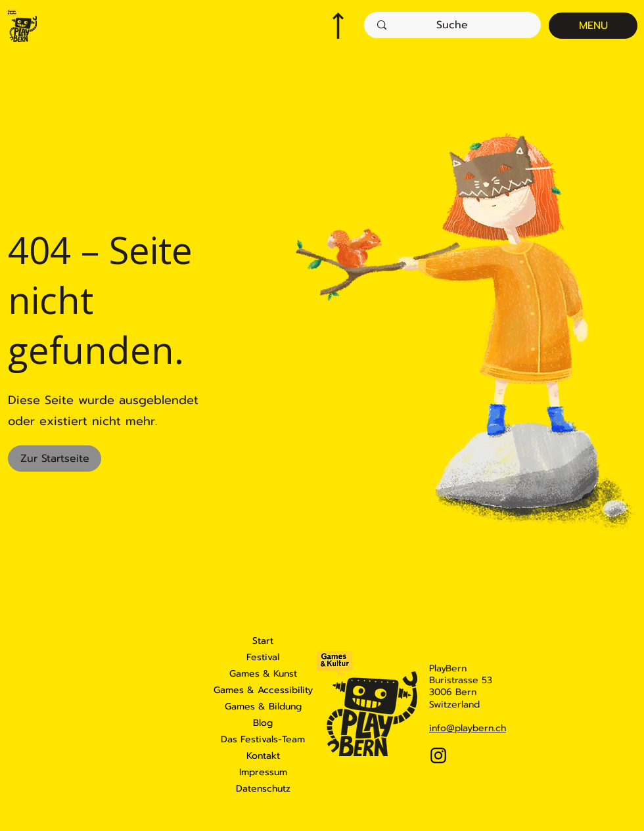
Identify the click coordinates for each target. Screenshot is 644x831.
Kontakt (263, 756)
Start (263, 641)
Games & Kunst (263, 674)
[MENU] (593, 26)
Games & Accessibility (263, 690)
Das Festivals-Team (263, 739)
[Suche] (452, 25)
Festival (263, 657)
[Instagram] (438, 755)
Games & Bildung (263, 707)
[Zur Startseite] (55, 459)
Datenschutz (263, 789)
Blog (263, 723)
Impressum (263, 772)
